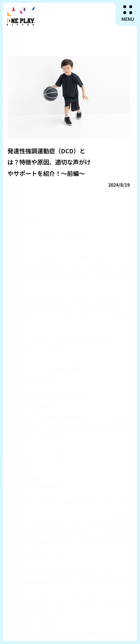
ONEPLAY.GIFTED (21, 16)
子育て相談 (26, 215)
